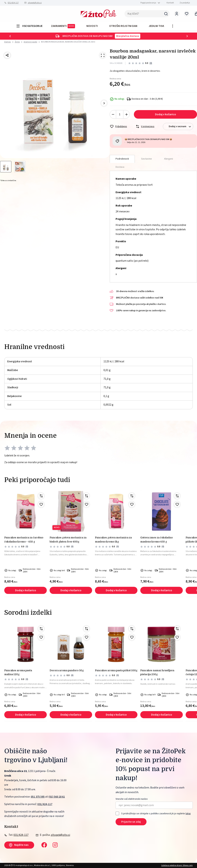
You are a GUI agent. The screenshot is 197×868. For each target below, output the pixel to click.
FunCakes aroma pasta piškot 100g (116, 670)
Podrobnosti (122, 159)
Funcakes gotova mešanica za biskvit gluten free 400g (68, 539)
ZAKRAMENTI (63, 26)
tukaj (188, 814)
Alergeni (169, 159)
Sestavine (147, 159)
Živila (17, 42)
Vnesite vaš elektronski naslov (132, 799)
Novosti (92, 26)
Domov (8, 42)
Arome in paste (30, 42)
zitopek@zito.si (35, 3)
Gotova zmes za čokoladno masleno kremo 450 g (156, 539)
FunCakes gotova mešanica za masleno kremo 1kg (113, 539)
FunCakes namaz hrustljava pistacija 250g (157, 672)
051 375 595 (38, 797)
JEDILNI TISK (156, 26)
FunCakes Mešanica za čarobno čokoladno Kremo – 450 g (24, 539)
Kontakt (170, 3)
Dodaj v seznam (181, 127)
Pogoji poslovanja (148, 3)
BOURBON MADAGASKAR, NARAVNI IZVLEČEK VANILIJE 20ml (68, 42)
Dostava (120, 167)
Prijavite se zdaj (131, 822)
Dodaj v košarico (166, 114)
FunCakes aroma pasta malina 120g (18, 672)
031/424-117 (13, 3)
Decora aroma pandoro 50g (67, 670)
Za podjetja (185, 3)
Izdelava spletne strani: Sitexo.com (177, 865)
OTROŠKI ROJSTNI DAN (123, 26)
